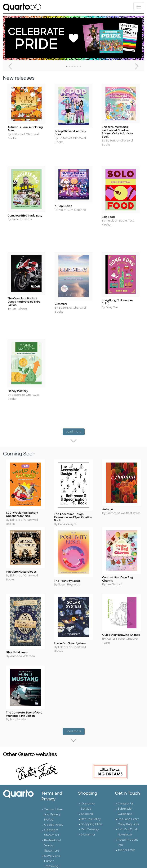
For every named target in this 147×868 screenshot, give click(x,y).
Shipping (87, 780)
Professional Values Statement (52, 812)
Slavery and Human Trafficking (52, 827)
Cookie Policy (54, 791)
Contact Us (126, 770)
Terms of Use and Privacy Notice (53, 781)
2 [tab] (69, 67)
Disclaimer (88, 801)
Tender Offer (126, 816)
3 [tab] (72, 67)
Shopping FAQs (92, 791)
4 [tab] (75, 67)
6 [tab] (80, 67)
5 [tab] (78, 67)
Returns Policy (91, 785)
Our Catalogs (90, 796)
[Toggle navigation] (139, 7)
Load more (75, 407)
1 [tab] (67, 67)
